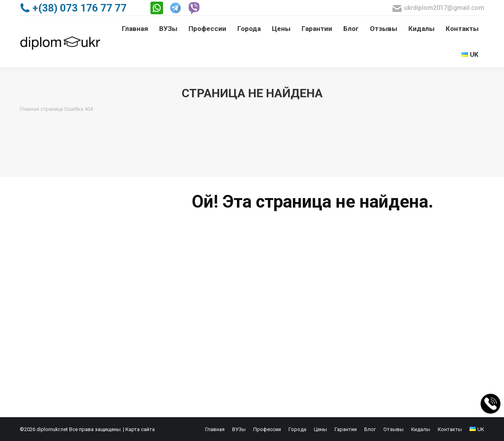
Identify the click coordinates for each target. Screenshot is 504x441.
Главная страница (41, 109)
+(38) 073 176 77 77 (73, 8)
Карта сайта (140, 429)
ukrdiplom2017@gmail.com (438, 8)
